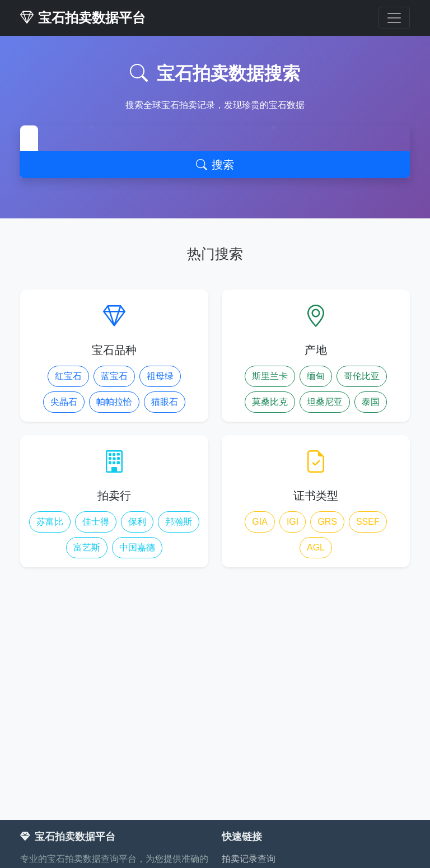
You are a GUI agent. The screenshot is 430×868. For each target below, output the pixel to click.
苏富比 (50, 522)
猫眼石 (165, 402)
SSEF (368, 522)
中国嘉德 (137, 547)
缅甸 (316, 376)
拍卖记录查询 (249, 859)
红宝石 (68, 376)
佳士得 (96, 522)
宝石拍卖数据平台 (83, 18)
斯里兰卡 (270, 376)
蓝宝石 (114, 376)
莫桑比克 (270, 402)
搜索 (215, 165)
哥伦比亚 (362, 376)
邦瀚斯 (179, 522)
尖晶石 (64, 402)
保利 (137, 522)
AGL (316, 547)
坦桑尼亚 (325, 402)
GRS (327, 522)
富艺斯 (87, 547)
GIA (260, 522)
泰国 (371, 402)
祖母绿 (160, 376)
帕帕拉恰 (114, 402)
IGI (293, 522)
